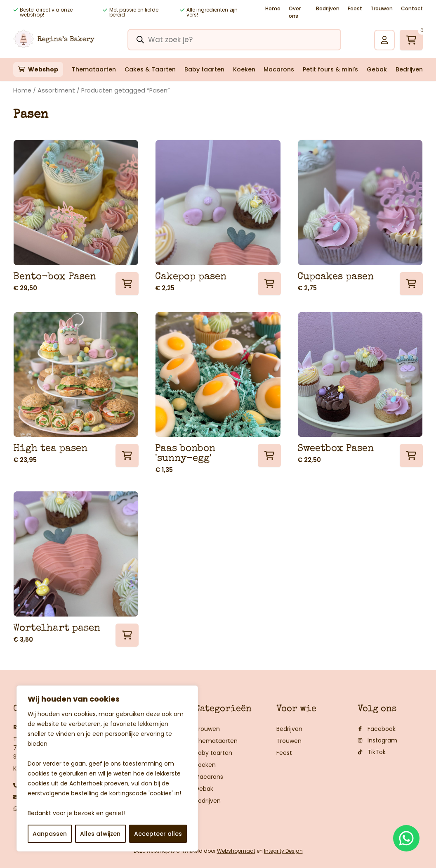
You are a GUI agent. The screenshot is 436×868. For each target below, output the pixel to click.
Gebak (377, 69)
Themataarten (94, 69)
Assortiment (56, 90)
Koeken (244, 69)
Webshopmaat (236, 851)
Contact (412, 8)
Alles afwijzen (100, 834)
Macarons (279, 69)
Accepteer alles (158, 834)
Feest (355, 8)
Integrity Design (283, 851)
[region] (107, 768)
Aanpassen (50, 834)
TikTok (372, 752)
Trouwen (382, 8)
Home (273, 8)
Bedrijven (328, 8)
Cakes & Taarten (150, 69)
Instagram (377, 740)
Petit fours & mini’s (330, 69)
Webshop (43, 69)
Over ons (295, 12)
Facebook (377, 729)
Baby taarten (204, 69)
